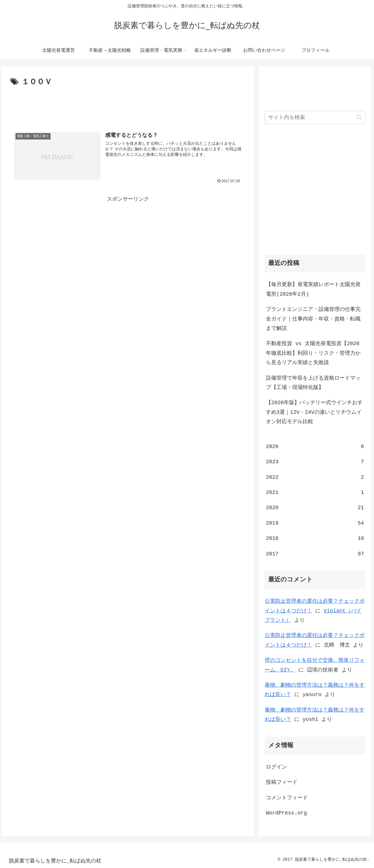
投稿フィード (282, 782)
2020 (315, 508)
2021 (315, 492)
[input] (315, 117)
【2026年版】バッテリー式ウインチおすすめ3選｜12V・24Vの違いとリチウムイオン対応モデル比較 (314, 412)
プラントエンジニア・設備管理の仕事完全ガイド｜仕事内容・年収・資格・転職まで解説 (313, 319)
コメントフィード (287, 798)
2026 (315, 447)
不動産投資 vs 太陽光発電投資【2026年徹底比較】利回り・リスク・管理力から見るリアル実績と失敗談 (313, 353)
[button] (359, 117)
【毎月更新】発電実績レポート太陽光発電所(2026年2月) (313, 289)
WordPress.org (286, 813)
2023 (315, 462)
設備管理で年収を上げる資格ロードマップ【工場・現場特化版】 (313, 383)
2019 (315, 523)
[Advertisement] (128, 105)
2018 (315, 538)
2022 (315, 477)
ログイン (276, 767)
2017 (315, 554)
